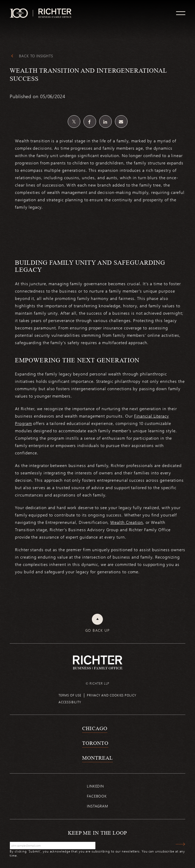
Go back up (97, 630)
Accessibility (70, 702)
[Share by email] (121, 122)
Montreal (97, 758)
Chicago (95, 728)
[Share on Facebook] (90, 122)
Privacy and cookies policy (112, 695)
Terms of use (70, 695)
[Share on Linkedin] (106, 122)
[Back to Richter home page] (98, 662)
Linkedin (95, 786)
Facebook (97, 796)
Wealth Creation (127, 522)
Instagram (97, 806)
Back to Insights (36, 56)
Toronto (95, 743)
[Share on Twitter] (74, 122)
